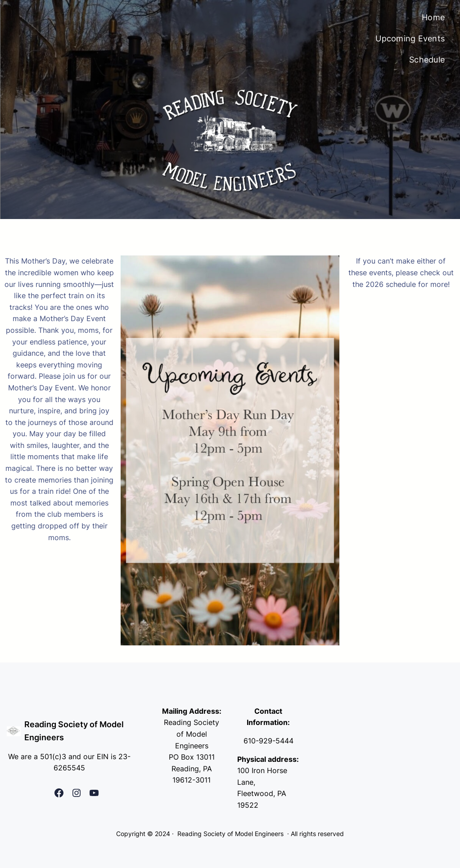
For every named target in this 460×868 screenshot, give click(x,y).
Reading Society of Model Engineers (230, 834)
